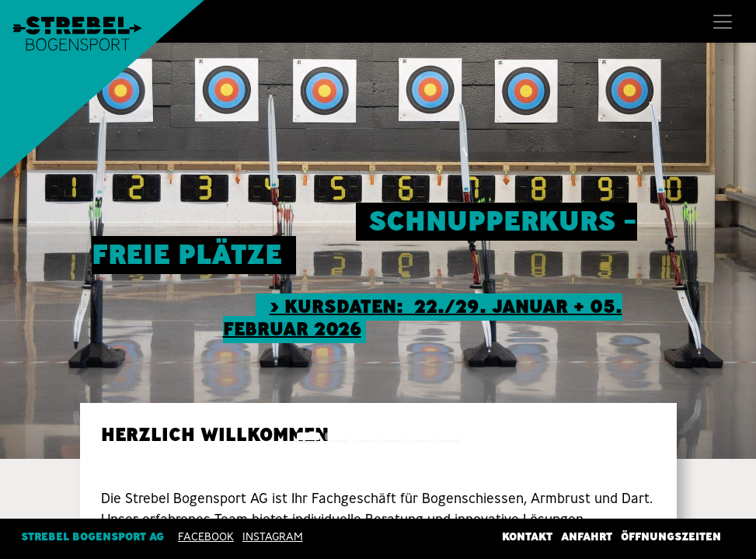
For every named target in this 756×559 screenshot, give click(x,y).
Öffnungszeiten (671, 536)
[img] (726, 251)
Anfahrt (587, 536)
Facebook (206, 536)
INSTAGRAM (273, 536)
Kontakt (527, 536)
